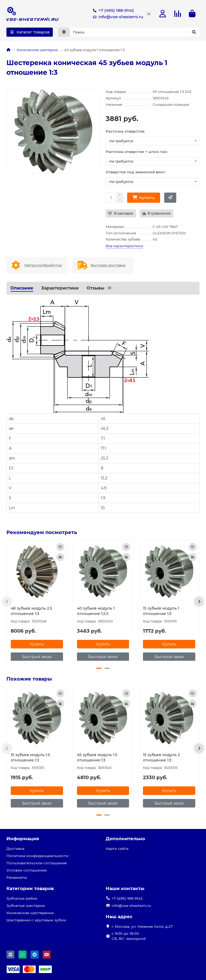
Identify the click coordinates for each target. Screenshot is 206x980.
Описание (22, 288)
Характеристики (60, 288)
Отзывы (100, 288)
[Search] (135, 32)
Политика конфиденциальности (37, 856)
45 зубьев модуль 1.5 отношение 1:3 (97, 757)
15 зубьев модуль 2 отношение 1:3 (161, 757)
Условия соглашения (27, 870)
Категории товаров (30, 888)
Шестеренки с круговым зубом (36, 920)
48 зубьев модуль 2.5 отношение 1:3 (31, 611)
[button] (7, 602)
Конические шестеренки (30, 913)
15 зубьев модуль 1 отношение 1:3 (161, 611)
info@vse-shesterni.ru (117, 17)
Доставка (15, 848)
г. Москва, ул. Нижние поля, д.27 (142, 926)
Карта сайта (117, 848)
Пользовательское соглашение (37, 863)
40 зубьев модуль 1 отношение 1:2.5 (96, 611)
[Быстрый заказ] (170, 198)
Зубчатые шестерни (26, 906)
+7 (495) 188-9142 (112, 10)
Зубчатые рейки (22, 898)
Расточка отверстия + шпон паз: (137, 152)
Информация (23, 839)
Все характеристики (124, 246)
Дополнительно (125, 839)
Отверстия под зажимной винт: (136, 172)
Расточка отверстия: (125, 131)
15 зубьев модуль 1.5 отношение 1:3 (30, 757)
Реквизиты (17, 877)
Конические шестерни (37, 50)
